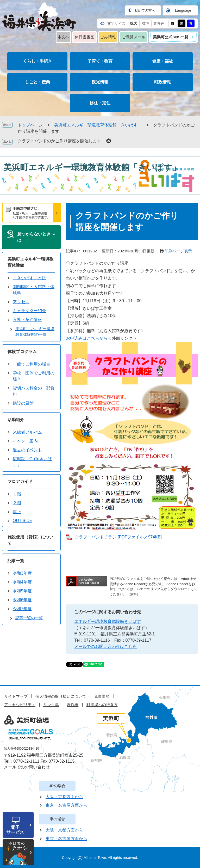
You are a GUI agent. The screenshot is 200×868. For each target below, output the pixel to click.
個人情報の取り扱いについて (61, 696)
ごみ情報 (108, 37)
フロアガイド (20, 481)
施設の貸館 (23, 403)
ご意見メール (134, 37)
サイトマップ (16, 696)
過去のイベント (27, 450)
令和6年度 (22, 600)
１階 (17, 494)
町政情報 (162, 82)
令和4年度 (22, 582)
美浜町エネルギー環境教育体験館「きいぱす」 (98, 125)
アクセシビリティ (20, 705)
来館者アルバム (27, 432)
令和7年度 (22, 609)
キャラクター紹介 (29, 311)
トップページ (30, 125)
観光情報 (100, 82)
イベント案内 (25, 441)
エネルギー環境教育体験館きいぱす (108, 621)
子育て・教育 (100, 61)
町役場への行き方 (102, 705)
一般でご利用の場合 (32, 364)
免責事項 (102, 696)
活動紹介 (16, 420)
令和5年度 (22, 591)
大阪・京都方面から (64, 797)
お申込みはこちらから (87, 338)
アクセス (21, 302)
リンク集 (51, 705)
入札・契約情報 (27, 320)
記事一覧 (16, 561)
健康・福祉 (162, 61)
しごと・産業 (37, 82)
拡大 (134, 23)
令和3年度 (22, 573)
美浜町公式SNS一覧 (171, 37)
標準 (146, 23)
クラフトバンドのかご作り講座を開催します (59, 141)
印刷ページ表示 (178, 251)
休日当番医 (85, 37)
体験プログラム (22, 352)
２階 (17, 503)
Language (183, 10)
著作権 (73, 705)
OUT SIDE (23, 521)
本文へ (63, 37)
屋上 (17, 512)
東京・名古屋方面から (66, 805)
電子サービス (15, 830)
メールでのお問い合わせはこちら (105, 647)
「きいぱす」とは (29, 278)
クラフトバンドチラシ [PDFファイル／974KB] (118, 537)
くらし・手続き (37, 61)
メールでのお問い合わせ (27, 767)
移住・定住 (100, 103)
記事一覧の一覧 (29, 618)
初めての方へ (145, 10)
